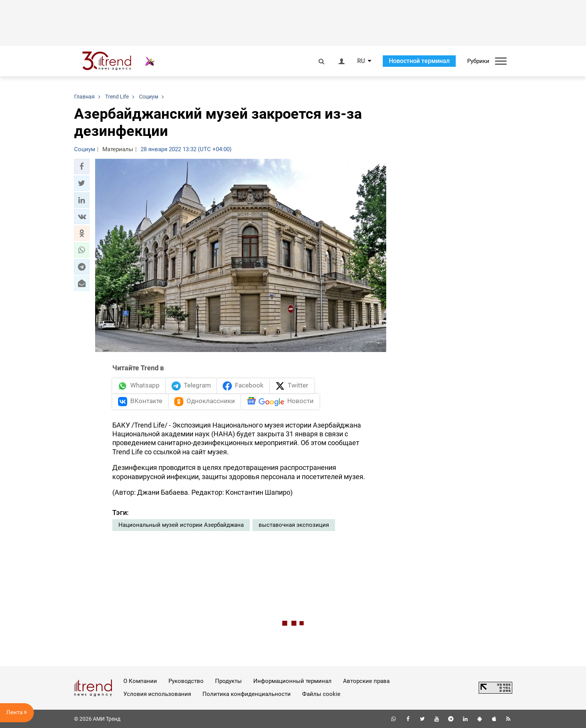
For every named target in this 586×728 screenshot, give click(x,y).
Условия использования (157, 694)
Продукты (228, 681)
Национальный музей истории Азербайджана (181, 525)
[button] (82, 166)
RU (361, 61)
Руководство (186, 681)
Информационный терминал (292, 681)
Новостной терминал (419, 61)
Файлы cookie (321, 694)
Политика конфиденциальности (247, 694)
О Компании (140, 681)
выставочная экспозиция (294, 525)
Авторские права (366, 681)
